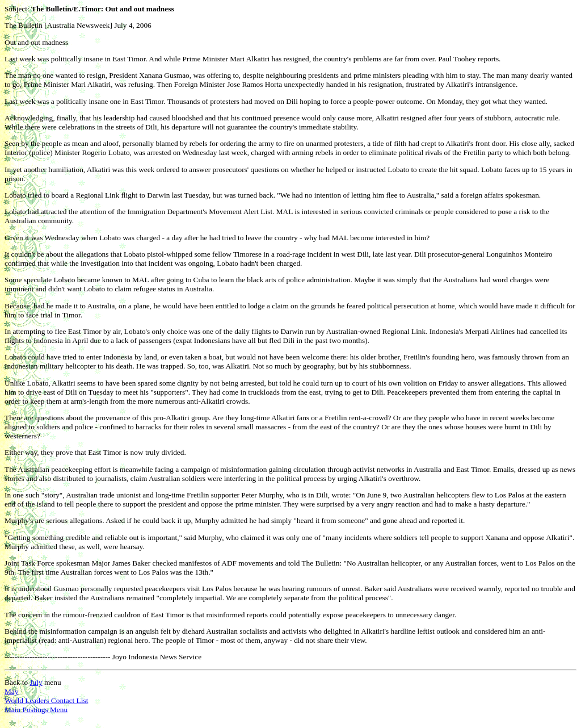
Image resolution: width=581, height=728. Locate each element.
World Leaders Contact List (46, 700)
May (11, 691)
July (36, 682)
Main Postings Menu (36, 710)
